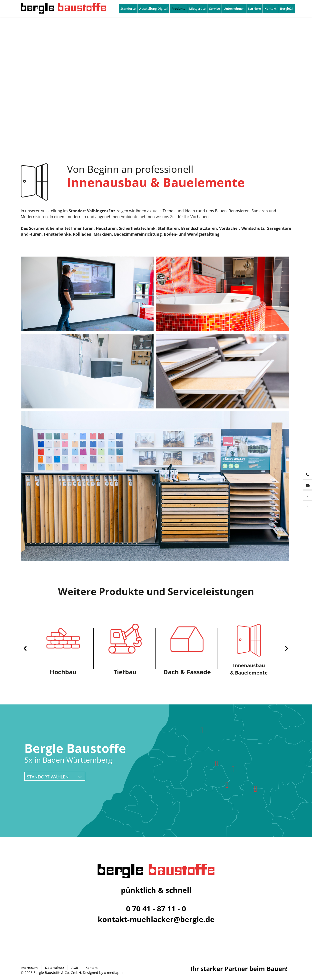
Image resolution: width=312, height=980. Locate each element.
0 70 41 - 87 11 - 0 (156, 909)
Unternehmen (234, 9)
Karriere (254, 9)
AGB (75, 968)
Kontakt (270, 9)
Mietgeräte (197, 9)
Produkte (178, 9)
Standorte (128, 9)
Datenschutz (54, 968)
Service (214, 9)
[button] (25, 648)
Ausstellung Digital (153, 9)
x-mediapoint (115, 973)
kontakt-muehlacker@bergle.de (156, 919)
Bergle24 (287, 9)
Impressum (29, 968)
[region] (156, 648)
